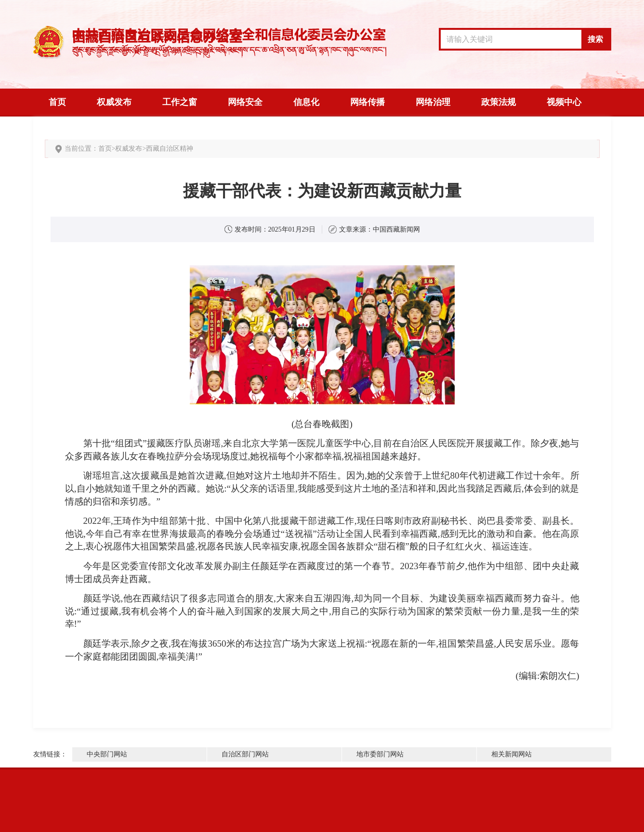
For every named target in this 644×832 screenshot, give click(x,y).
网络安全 (245, 102)
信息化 (306, 102)
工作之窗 (180, 102)
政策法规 (499, 102)
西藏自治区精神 (170, 149)
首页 (57, 102)
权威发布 (114, 102)
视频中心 (564, 102)
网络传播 (368, 102)
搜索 (595, 39)
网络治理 (433, 102)
